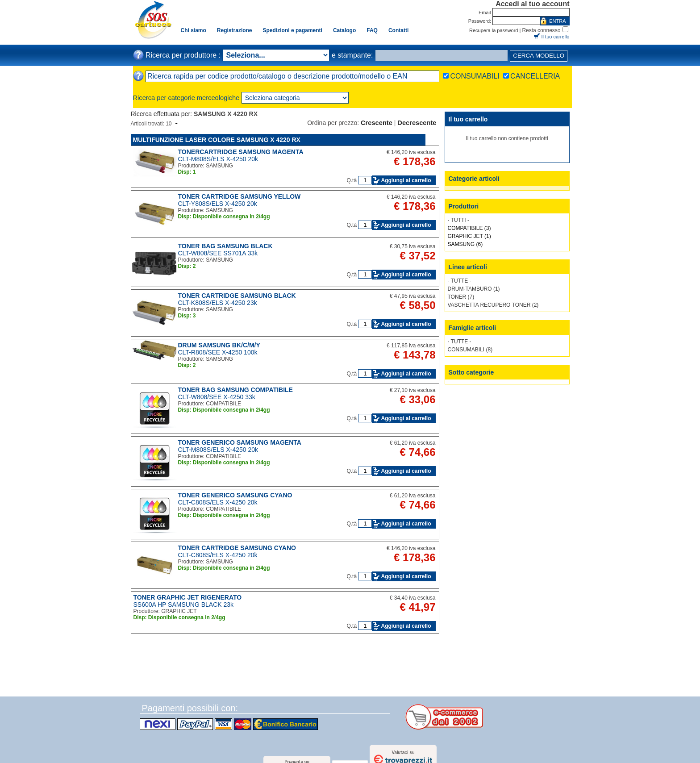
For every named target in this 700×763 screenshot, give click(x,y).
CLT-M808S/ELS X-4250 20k (218, 159)
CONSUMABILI (475, 76)
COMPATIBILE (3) (469, 228)
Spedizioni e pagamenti (293, 30)
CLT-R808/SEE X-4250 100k (218, 352)
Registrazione (235, 30)
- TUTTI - (458, 220)
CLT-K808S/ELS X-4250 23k (218, 303)
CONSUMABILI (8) (470, 350)
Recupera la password (494, 30)
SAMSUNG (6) (465, 244)
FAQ (372, 30)
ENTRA (557, 21)
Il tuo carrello (556, 37)
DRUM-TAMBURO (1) (474, 289)
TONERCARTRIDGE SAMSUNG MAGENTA (241, 152)
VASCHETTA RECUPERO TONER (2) (493, 305)
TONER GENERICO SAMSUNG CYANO (235, 495)
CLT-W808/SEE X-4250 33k (217, 397)
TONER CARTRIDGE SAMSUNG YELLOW (240, 196)
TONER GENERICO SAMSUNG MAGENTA (240, 442)
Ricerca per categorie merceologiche (186, 98)
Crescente (377, 123)
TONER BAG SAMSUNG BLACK (225, 246)
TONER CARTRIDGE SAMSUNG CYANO (237, 548)
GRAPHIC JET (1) (469, 236)
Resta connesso (541, 30)
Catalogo (344, 30)
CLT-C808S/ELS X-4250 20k (218, 502)
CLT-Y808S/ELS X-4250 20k (218, 204)
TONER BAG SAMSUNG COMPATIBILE (235, 390)
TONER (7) (461, 297)
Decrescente (417, 123)
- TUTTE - (460, 281)
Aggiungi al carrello (406, 180)
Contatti (398, 30)
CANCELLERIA (535, 76)
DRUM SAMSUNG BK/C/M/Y (219, 345)
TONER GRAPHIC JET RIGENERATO (188, 597)
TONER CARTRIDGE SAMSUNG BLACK (237, 296)
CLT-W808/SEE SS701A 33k (218, 253)
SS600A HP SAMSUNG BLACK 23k (184, 605)
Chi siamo (194, 30)
